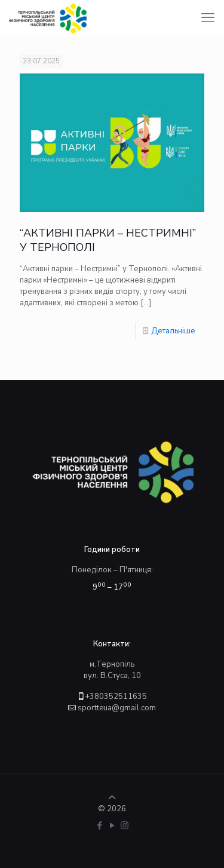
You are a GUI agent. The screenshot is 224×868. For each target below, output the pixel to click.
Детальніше (173, 331)
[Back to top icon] (112, 798)
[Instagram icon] (125, 826)
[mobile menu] (208, 18)
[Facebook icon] (99, 826)
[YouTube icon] (112, 826)
